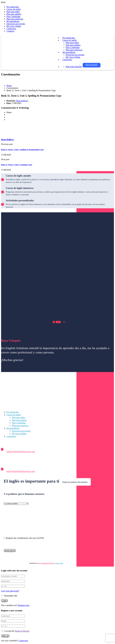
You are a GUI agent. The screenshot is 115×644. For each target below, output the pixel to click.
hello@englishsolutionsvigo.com (21, 452)
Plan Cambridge (13, 16)
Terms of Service (22, 631)
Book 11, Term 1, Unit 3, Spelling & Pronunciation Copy (22, 150)
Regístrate (92, 65)
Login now (23, 641)
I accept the (17, 631)
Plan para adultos (14, 14)
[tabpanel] (58, 108)
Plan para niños (13, 12)
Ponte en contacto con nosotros (75, 482)
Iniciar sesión (74, 67)
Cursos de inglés (14, 9)
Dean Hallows (22, 101)
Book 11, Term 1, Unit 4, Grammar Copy (17, 165)
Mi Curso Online (14, 26)
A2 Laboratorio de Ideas (46, 563)
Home (9, 86)
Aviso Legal (59, 563)
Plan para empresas (15, 19)
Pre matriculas (13, 7)
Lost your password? (10, 591)
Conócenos (11, 29)
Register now (24, 605)
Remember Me (9, 596)
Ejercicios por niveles (16, 24)
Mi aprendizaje (13, 21)
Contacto (10, 31)
